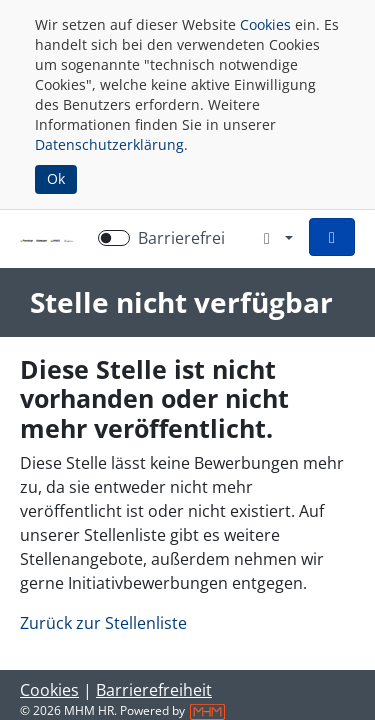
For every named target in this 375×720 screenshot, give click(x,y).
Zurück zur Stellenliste (103, 623)
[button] (332, 237)
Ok (56, 178)
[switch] (114, 238)
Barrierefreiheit (154, 690)
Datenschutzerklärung (109, 144)
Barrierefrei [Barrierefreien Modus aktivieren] (181, 238)
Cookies (265, 24)
